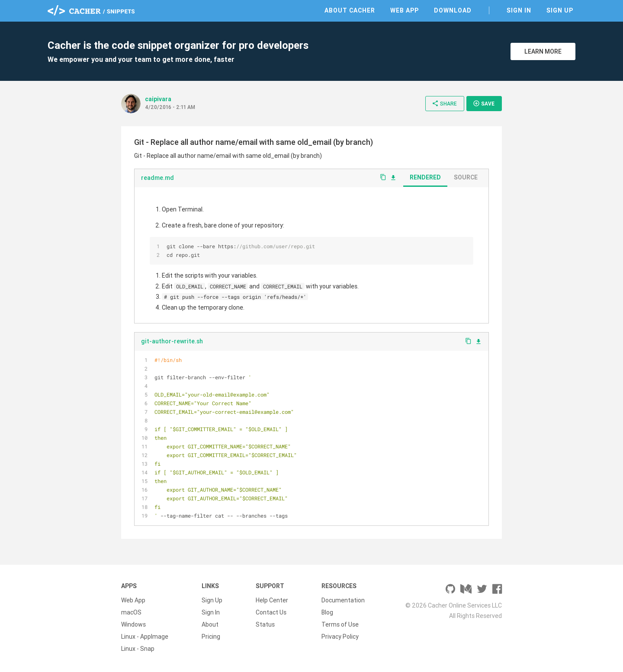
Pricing (211, 637)
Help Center (272, 600)
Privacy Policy (340, 637)
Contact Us (271, 612)
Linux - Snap (138, 649)
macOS (131, 612)
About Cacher (350, 10)
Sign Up (560, 10)
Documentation (343, 600)
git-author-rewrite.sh (172, 341)
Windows (133, 624)
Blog (327, 612)
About (210, 624)
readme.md (157, 178)
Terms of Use (340, 624)
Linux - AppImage (145, 637)
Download (453, 10)
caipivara (158, 99)
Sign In (519, 10)
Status (265, 624)
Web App (405, 10)
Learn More (543, 51)
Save (484, 103)
